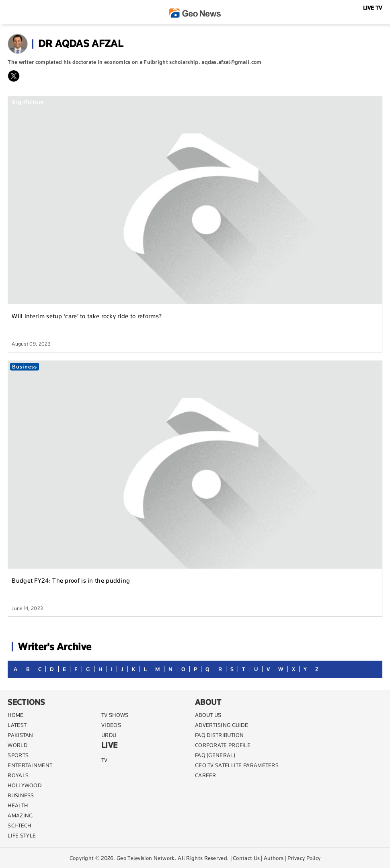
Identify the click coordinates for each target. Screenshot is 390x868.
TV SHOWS (115, 715)
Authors (274, 858)
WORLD (17, 745)
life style (22, 835)
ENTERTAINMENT (30, 765)
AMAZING (20, 815)
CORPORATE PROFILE (223, 745)
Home (15, 715)
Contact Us (246, 858)
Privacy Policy (304, 858)
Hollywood (25, 785)
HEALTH (18, 805)
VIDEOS (111, 725)
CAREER (206, 775)
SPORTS (18, 755)
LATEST (17, 725)
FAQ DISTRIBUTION (220, 735)
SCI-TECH (19, 825)
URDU (109, 735)
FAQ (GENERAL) (215, 755)
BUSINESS (21, 795)
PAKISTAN (20, 735)
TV (105, 760)
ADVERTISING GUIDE (222, 725)
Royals (18, 775)
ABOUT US (208, 715)
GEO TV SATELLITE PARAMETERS (237, 765)
